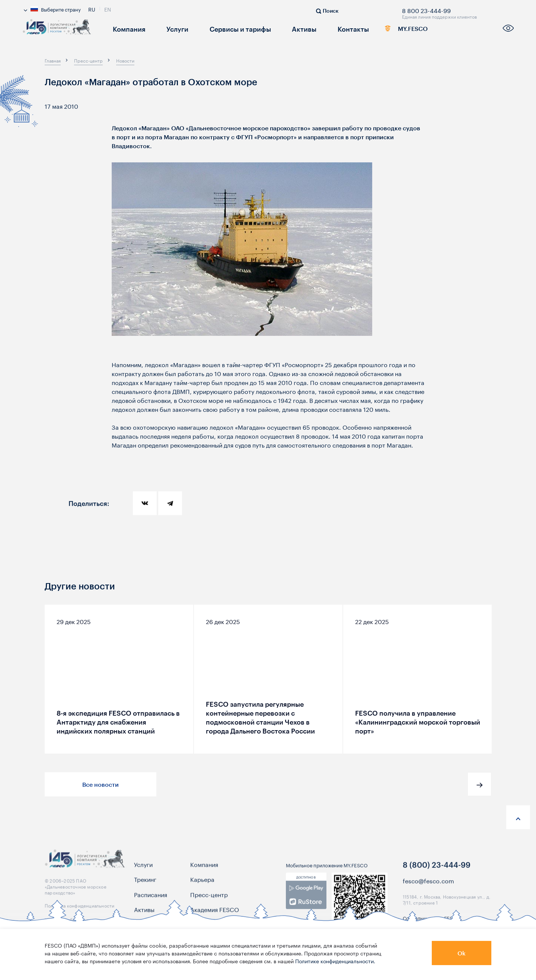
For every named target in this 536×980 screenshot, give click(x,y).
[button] (479, 784)
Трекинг (145, 885)
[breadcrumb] (53, 60)
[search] (327, 10)
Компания (126, 28)
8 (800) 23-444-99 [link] (437, 870)
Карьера (202, 885)
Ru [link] (92, 9)
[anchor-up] (518, 817)
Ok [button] (462, 953)
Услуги (171, 28)
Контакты (333, 28)
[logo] (58, 31)
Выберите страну (52, 9)
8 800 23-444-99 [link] (426, 9)
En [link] (108, 9)
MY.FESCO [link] (395, 30)
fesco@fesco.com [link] (428, 886)
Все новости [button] (100, 784)
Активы (288, 28)
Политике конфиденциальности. (335, 961)
